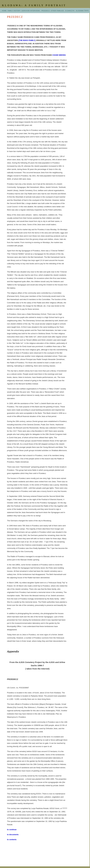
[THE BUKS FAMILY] (27, 40)
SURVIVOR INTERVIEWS (31, 11)
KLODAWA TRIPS (82, 11)
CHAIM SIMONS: (59, 55)
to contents (12, 840)
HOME (5, 11)
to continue (12, 830)
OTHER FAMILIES (57, 11)
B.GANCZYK (71, 11)
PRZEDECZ (46, 11)
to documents (13, 835)
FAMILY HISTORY (14, 11)
